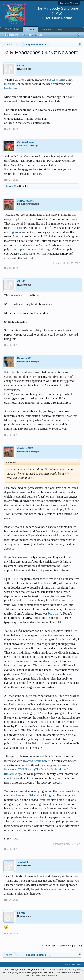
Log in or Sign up (69, 3)
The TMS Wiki (13, 29)
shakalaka (24, 862)
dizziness (69, 245)
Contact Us (69, 964)
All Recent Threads (32, 35)
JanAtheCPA (12, 186)
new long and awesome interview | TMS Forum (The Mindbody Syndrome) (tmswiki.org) (37, 770)
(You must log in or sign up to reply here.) (61, 946)
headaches (11, 88)
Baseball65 (24, 358)
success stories (56, 80)
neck (42, 876)
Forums (31, 30)
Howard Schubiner (35, 761)
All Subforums (11, 35)
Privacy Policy (76, 969)
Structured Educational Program (36, 795)
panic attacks (28, 249)
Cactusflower (26, 142)
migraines (15, 232)
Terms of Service (58, 969)
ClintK (21, 66)
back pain (54, 613)
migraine (10, 84)
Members (46, 29)
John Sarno (45, 583)
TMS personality (32, 674)
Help (60, 29)
